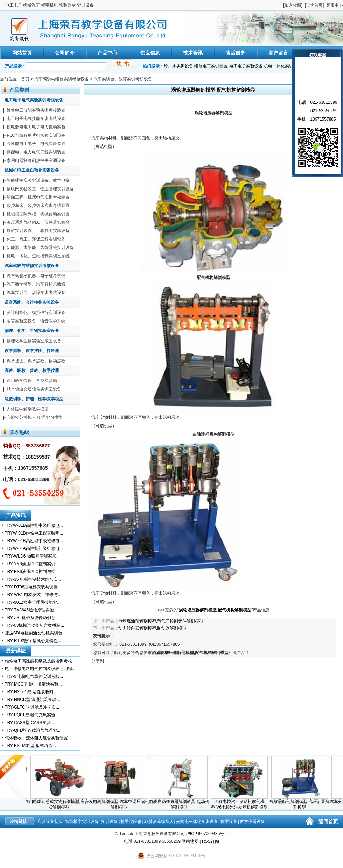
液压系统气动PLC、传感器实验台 (38, 222)
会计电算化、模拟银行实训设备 (36, 313)
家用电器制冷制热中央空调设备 (36, 160)
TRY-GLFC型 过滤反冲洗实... (32, 707)
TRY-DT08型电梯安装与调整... (33, 587)
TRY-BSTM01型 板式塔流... (30, 746)
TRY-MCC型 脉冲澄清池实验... (33, 684)
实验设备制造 (50, 822)
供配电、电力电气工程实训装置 (36, 152)
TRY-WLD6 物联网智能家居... (32, 556)
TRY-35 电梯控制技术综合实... (33, 579)
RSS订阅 (211, 841)
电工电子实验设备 (246, 66)
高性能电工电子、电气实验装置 (36, 144)
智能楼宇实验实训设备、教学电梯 (38, 180)
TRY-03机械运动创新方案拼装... (34, 625)
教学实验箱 (131, 822)
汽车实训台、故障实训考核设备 (123, 79)
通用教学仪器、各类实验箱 (32, 381)
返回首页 (328, 822)
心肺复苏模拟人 (159, 822)
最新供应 (16, 651)
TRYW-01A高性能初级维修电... (34, 548)
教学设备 (229, 822)
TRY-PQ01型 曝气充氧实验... (32, 715)
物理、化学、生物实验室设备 (32, 331)
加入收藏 (293, 5)
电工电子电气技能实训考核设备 (36, 119)
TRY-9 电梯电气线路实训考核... (34, 676)
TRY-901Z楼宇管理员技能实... (33, 602)
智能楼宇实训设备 (82, 822)
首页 (25, 79)
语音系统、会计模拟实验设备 (32, 302)
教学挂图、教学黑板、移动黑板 (36, 361)
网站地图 (190, 841)
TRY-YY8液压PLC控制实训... (32, 564)
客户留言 (278, 53)
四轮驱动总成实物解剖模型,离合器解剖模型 (60, 802)
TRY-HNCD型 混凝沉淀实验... (32, 700)
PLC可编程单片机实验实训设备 (36, 135)
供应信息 (150, 53)
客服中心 (335, 5)
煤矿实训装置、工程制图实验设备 (38, 231)
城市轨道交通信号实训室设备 (34, 389)
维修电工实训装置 (211, 66)
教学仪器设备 (252, 822)
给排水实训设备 (178, 66)
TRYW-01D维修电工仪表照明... (34, 533)
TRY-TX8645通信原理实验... (31, 610)
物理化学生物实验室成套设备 (34, 341)
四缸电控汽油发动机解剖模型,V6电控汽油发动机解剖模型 (241, 802)
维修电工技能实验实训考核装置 (36, 110)
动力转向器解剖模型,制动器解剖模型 (152, 628)
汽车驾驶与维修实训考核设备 (62, 79)
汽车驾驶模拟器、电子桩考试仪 (36, 276)
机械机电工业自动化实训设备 (32, 170)
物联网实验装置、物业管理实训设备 (40, 189)
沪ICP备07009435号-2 (207, 834)
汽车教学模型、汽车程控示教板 (36, 284)
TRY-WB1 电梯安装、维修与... (33, 595)
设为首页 (314, 5)
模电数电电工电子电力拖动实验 (36, 127)
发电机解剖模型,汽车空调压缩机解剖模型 (120, 802)
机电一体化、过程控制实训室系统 (38, 256)
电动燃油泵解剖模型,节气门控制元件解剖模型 (161, 621)
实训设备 (110, 822)
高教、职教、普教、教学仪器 (32, 371)
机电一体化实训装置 (283, 66)
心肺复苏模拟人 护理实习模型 (34, 417)
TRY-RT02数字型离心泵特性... (33, 641)
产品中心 (107, 53)
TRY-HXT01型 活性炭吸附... (31, 692)
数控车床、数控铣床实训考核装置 (38, 206)
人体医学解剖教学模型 (28, 409)
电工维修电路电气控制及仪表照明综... (40, 669)
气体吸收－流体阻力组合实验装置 (36, 738)
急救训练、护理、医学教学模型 (34, 399)
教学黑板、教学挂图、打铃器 (32, 351)
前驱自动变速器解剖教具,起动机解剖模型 (180, 802)
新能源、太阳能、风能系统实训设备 (40, 248)
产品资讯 (16, 515)
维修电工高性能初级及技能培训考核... (40, 661)
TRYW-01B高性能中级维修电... (34, 525)
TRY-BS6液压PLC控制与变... (32, 572)
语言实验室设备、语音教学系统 (36, 321)
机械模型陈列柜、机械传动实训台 (38, 214)
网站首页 (22, 53)
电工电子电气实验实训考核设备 (34, 100)
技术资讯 (193, 53)
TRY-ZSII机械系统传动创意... (32, 618)
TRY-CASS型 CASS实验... (29, 723)
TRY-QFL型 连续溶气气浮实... (32, 730)
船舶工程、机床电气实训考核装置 (38, 197)
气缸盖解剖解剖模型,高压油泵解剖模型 (301, 802)
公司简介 (65, 53)
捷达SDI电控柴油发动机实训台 (34, 633)
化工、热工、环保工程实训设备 (36, 239)
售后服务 (236, 53)
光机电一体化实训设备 (197, 822)
